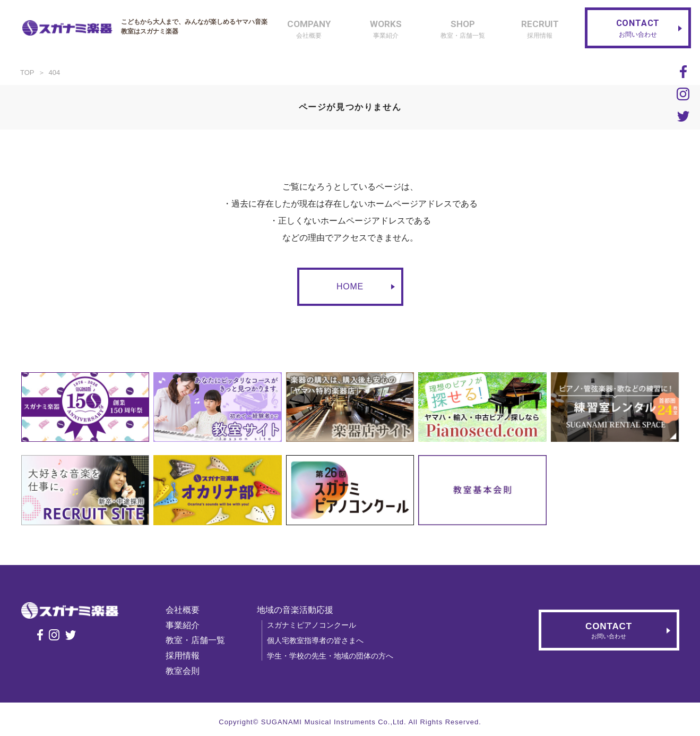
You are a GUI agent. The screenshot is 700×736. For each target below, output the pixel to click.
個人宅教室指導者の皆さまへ (317, 640)
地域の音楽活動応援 (297, 610)
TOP (27, 72)
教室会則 (184, 671)
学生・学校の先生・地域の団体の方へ (332, 656)
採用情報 (184, 656)
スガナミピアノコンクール (313, 625)
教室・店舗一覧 (197, 640)
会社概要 (184, 610)
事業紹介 (184, 625)
